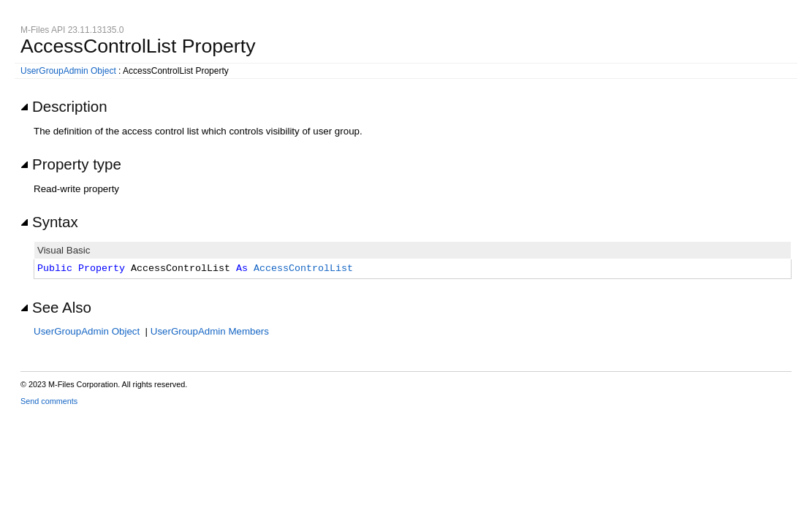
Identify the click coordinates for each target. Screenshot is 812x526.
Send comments (49, 401)
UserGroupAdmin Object (68, 71)
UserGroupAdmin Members (210, 331)
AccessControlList (303, 269)
